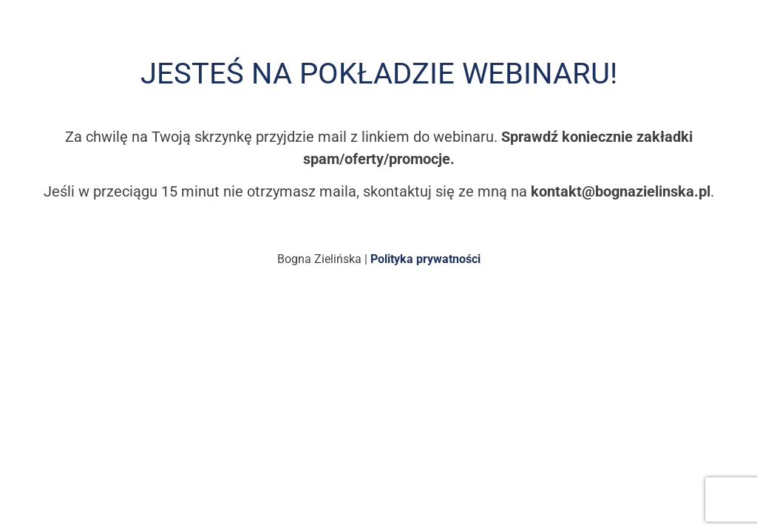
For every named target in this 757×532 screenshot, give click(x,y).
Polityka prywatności (425, 259)
